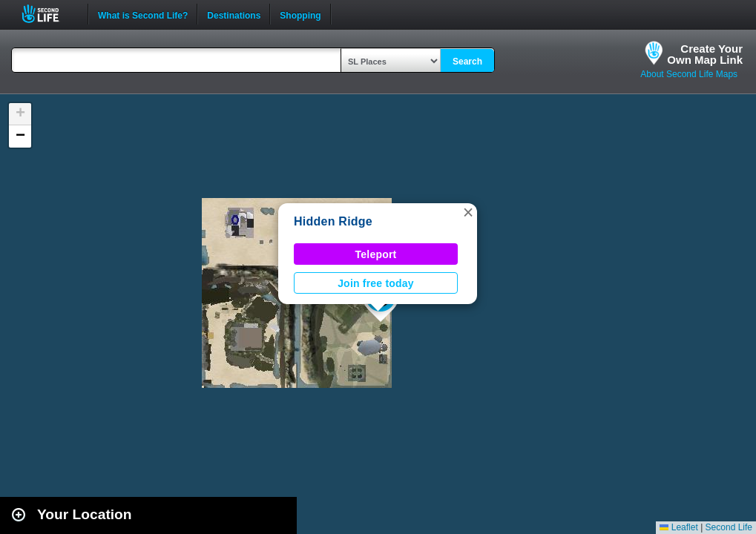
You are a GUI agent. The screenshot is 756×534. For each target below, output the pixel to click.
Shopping (300, 14)
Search (467, 62)
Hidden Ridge (333, 221)
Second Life (49, 14)
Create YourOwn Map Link (705, 54)
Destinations (234, 14)
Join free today (376, 283)
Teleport (376, 254)
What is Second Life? (143, 14)
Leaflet (678, 527)
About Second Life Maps (689, 74)
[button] (468, 212)
